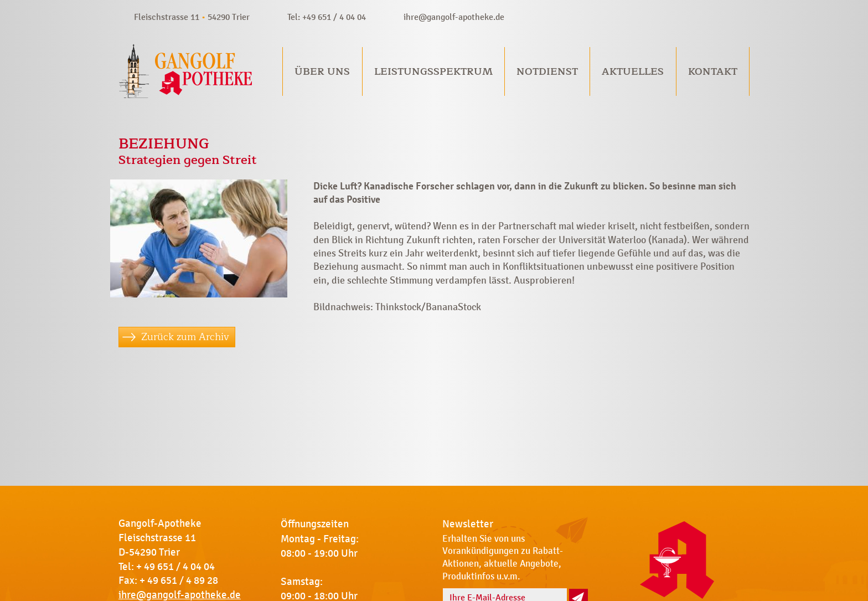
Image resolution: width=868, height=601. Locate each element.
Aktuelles (633, 71)
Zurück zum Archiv (185, 337)
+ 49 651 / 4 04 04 (175, 567)
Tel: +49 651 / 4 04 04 (327, 17)
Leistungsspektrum (433, 71)
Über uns (322, 71)
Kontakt (713, 71)
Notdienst (547, 71)
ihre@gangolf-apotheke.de (454, 17)
